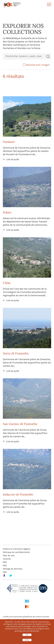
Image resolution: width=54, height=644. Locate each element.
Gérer (27, 640)
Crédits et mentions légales (17, 549)
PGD (5, 572)
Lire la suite (13, 159)
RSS (5, 562)
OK (27, 635)
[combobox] (24, 56)
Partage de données (13, 569)
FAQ (5, 565)
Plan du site (9, 555)
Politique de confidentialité (16, 552)
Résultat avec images (36, 65)
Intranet (7, 559)
